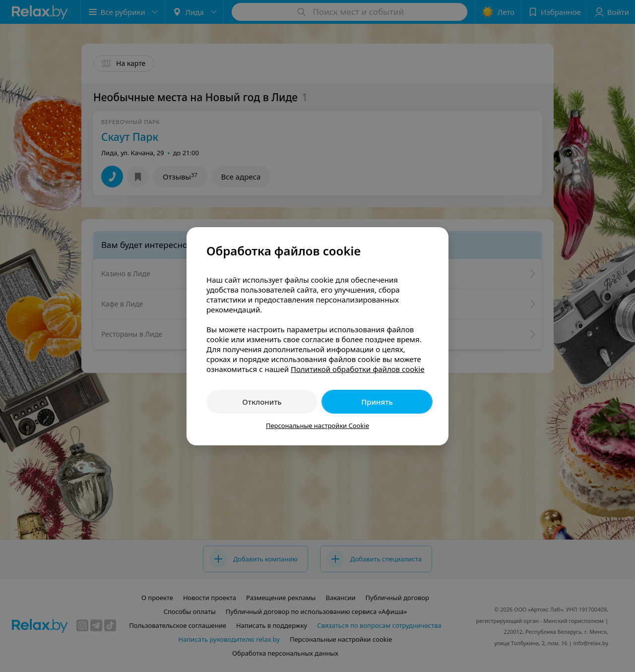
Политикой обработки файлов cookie (358, 369)
